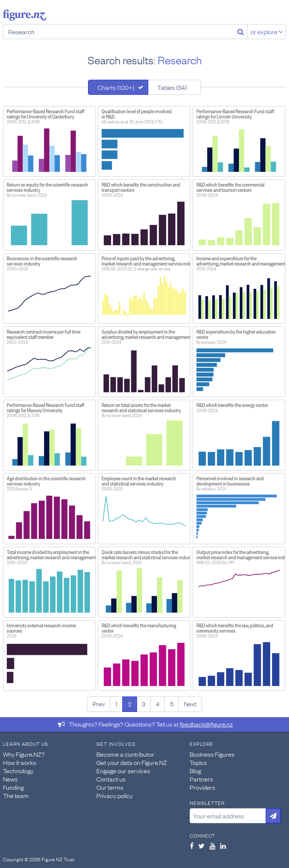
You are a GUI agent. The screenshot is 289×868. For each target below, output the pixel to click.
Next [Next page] (190, 704)
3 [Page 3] (144, 704)
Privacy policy (115, 795)
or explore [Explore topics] (267, 32)
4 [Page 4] (158, 704)
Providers (202, 787)
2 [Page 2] (130, 704)
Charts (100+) (116, 87)
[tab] (118, 87)
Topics (198, 762)
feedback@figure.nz (206, 724)
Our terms (110, 787)
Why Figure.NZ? (24, 754)
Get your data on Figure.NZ (132, 762)
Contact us (111, 779)
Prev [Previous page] (99, 704)
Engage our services (123, 771)
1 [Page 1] (116, 704)
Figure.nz (25, 15)
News (10, 779)
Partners (201, 779)
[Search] (241, 32)
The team (16, 795)
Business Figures (212, 754)
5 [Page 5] (172, 704)
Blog (195, 771)
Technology (18, 771)
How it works (20, 762)
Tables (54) (172, 87)
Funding (13, 787)
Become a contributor (125, 754)
